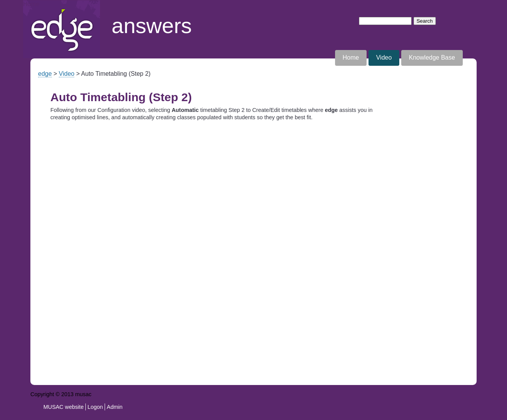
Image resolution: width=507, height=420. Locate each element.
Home (31, 4)
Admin (115, 407)
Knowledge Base (432, 57)
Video (384, 57)
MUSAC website (64, 407)
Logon (95, 407)
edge (45, 74)
